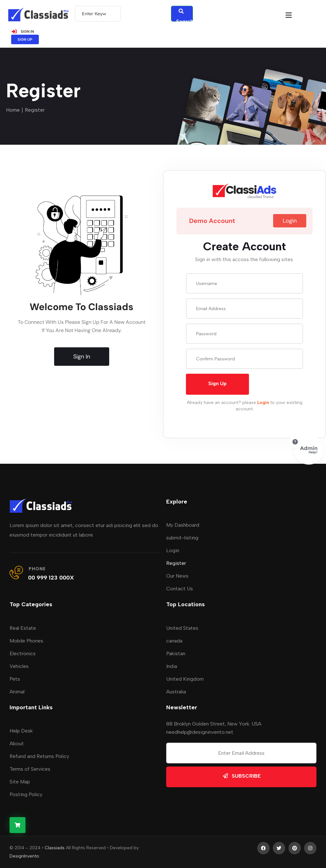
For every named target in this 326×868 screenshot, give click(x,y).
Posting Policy (26, 794)
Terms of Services (30, 769)
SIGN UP (25, 39)
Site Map (20, 782)
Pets (15, 679)
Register (176, 563)
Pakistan (176, 653)
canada (174, 641)
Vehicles (19, 666)
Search (185, 15)
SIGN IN (23, 31)
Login (173, 550)
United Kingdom (185, 679)
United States (182, 628)
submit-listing (182, 538)
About (17, 743)
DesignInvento (24, 856)
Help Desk (21, 731)
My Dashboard (183, 525)
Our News (177, 576)
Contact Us (180, 589)
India (172, 666)
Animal (17, 692)
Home (13, 110)
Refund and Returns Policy (39, 756)
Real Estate (23, 628)
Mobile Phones (26, 641)
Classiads (55, 848)
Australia (176, 692)
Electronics (23, 653)
